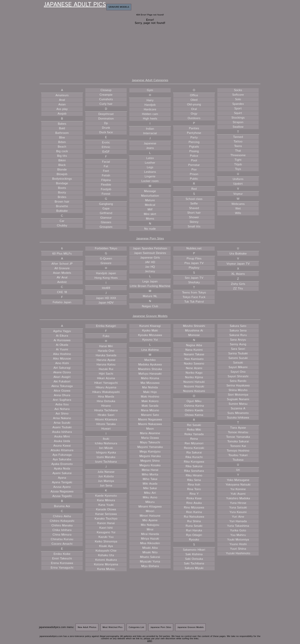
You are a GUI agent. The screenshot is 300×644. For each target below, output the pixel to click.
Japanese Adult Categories (150, 80)
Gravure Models (119, 7)
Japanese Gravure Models (150, 316)
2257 (150, 641)
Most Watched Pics (112, 627)
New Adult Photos (87, 627)
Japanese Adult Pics (75, 5)
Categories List (137, 627)
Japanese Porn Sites (150, 239)
